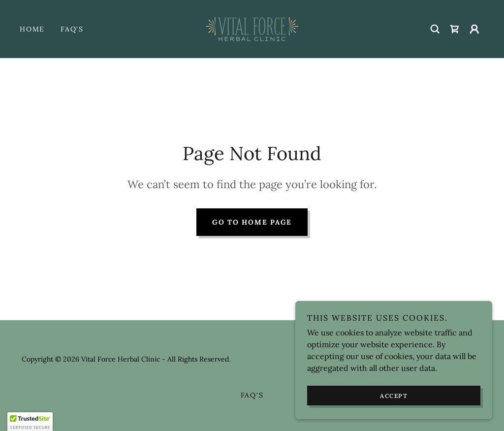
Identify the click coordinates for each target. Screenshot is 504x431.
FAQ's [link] (72, 29)
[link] (252, 28)
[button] (474, 29)
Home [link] (32, 29)
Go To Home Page (252, 222)
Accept (394, 396)
